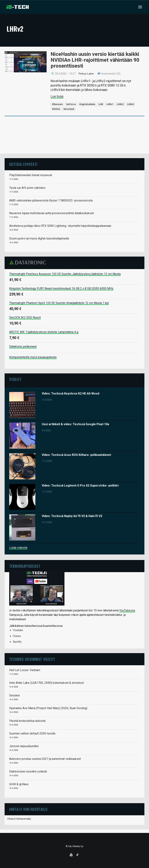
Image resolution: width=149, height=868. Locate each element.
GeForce (71, 104)
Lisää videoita (18, 548)
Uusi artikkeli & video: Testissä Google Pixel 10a (75, 424)
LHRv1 (110, 104)
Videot (16, 379)
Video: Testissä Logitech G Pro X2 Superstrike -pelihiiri (80, 486)
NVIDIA (56, 109)
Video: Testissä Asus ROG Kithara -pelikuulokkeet (76, 455)
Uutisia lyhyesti (23, 164)
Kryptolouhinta (87, 104)
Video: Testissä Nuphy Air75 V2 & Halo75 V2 (72, 516)
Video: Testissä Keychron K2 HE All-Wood (71, 394)
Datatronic (29, 262)
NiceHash (69, 109)
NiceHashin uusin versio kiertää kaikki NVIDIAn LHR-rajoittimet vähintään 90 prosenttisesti (95, 60)
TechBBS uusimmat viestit (32, 659)
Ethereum (57, 104)
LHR (101, 104)
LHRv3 (130, 104)
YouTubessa (127, 610)
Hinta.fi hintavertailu (19, 819)
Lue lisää (57, 96)
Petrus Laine (86, 74)
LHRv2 (120, 104)
